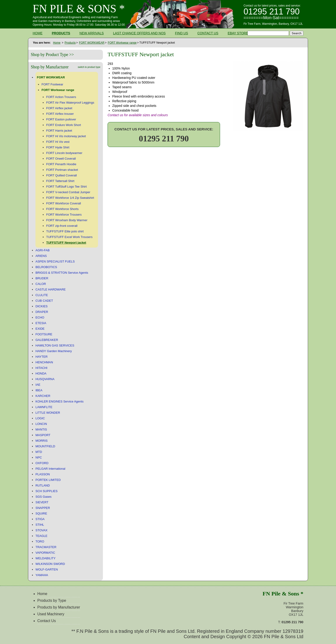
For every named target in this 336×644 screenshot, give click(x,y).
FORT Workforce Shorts (62, 209)
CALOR (41, 284)
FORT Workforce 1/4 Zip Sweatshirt (70, 198)
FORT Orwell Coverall (61, 159)
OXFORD (42, 463)
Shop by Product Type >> (52, 55)
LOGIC (40, 418)
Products (61, 33)
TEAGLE (41, 536)
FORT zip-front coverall (62, 226)
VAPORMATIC (45, 553)
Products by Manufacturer (59, 607)
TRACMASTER (46, 547)
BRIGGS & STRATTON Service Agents (62, 273)
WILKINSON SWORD (50, 564)
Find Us (182, 33)
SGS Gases (44, 497)
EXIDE (40, 329)
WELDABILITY (45, 558)
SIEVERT (42, 502)
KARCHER (43, 396)
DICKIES (42, 306)
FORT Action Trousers (61, 97)
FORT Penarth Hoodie (61, 164)
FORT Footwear (52, 84)
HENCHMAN (44, 362)
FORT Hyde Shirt (58, 147)
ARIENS (41, 256)
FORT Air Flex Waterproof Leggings (70, 103)
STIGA (40, 519)
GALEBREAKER (47, 340)
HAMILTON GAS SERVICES (55, 345)
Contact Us (208, 33)
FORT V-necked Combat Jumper (68, 192)
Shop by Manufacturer (50, 67)
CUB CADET (44, 301)
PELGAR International (50, 469)
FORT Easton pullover (61, 119)
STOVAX (42, 530)
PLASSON (43, 474)
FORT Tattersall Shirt (60, 181)
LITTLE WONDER (48, 413)
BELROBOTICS (46, 267)
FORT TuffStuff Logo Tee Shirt (66, 187)
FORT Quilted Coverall (61, 175)
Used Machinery (51, 614)
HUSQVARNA (45, 379)
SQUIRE (41, 513)
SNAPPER (43, 508)
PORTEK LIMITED (48, 480)
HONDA (41, 373)
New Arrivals (92, 33)
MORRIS (42, 441)
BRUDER (42, 278)
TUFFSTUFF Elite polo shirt (65, 231)
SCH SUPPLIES (47, 491)
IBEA (39, 390)
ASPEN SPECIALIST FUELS (55, 261)
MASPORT (43, 435)
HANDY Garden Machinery (54, 351)
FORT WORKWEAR (92, 43)
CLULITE (42, 295)
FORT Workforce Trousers (64, 215)
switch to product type (89, 67)
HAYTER (42, 357)
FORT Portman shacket (62, 170)
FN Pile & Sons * (79, 9)
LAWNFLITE (44, 407)
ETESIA (41, 323)
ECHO (40, 317)
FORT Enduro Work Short (64, 125)
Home (38, 33)
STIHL (40, 525)
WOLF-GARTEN (47, 569)
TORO (40, 541)
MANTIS (41, 429)
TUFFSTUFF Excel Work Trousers (69, 237)
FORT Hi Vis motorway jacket (66, 136)
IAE (38, 385)
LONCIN (41, 424)
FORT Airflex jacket (59, 108)
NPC (39, 457)
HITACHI (41, 368)
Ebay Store (238, 33)
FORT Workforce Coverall (64, 203)
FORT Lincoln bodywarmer (64, 153)
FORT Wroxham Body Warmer (67, 220)
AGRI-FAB (43, 250)
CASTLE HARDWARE (51, 289)
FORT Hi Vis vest (58, 142)
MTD (39, 452)
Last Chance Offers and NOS (139, 33)
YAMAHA (42, 575)
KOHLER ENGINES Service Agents (59, 401)
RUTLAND (43, 485)
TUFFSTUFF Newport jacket (66, 243)
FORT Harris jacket (59, 131)
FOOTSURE (44, 334)
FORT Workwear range (122, 43)
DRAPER (42, 312)
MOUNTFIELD (45, 446)
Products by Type (52, 600)
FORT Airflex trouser (60, 114)
